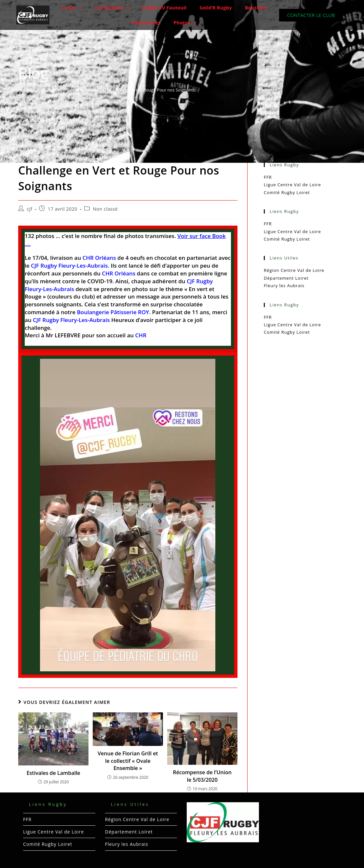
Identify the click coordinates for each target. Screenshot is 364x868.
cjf (30, 209)
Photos (185, 23)
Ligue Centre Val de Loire (292, 185)
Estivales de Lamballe (54, 773)
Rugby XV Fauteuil (164, 7)
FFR (268, 177)
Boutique (256, 7)
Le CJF (72, 8)
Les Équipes (112, 8)
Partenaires (146, 22)
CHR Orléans (119, 273)
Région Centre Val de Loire (294, 270)
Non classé (105, 209)
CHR (141, 335)
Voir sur (188, 236)
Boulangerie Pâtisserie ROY (113, 312)
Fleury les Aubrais (284, 286)
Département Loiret (286, 278)
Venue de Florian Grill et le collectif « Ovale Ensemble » (128, 761)
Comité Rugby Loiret (287, 192)
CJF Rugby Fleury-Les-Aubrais (71, 320)
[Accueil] (25, 90)
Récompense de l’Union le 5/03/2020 (202, 776)
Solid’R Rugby (216, 7)
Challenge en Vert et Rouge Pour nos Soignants (149, 90)
